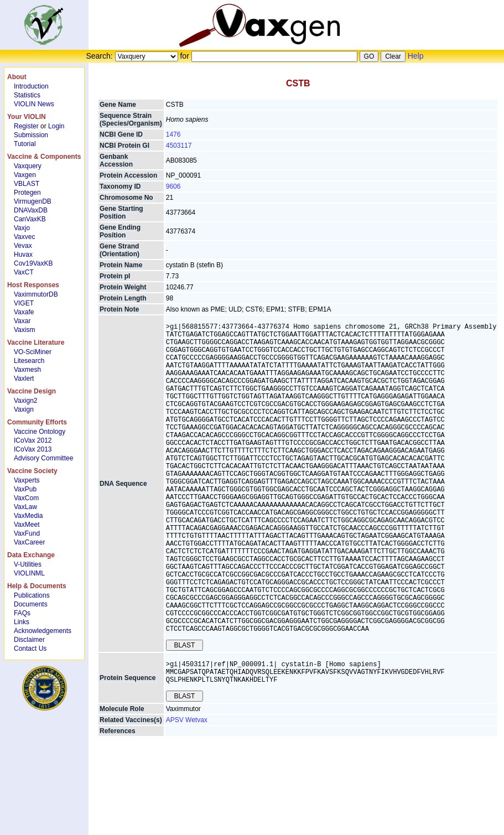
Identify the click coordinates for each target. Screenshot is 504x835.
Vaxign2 (25, 401)
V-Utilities (28, 564)
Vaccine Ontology (40, 432)
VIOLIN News (34, 104)
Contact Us (30, 649)
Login (56, 126)
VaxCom (26, 498)
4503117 (179, 146)
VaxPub (25, 489)
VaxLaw (25, 507)
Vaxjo (22, 228)
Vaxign (24, 409)
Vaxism (24, 330)
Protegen (27, 193)
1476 (173, 134)
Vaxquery (28, 166)
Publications (32, 595)
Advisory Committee (43, 458)
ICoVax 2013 (33, 449)
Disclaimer (29, 640)
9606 (173, 186)
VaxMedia (28, 516)
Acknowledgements (43, 631)
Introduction (31, 86)
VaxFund (27, 533)
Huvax (23, 255)
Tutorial (25, 144)
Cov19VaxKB (33, 263)
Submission (31, 135)
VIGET (24, 303)
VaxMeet (27, 525)
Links (22, 622)
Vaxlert (24, 378)
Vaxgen (25, 175)
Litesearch (29, 361)
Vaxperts (27, 480)
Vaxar (22, 321)
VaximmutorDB (36, 294)
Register (26, 126)
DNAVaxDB (31, 210)
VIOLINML (29, 573)
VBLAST (27, 184)
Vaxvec (24, 237)
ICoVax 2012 (33, 440)
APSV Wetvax (187, 791)
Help (416, 56)
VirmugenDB (33, 201)
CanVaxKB (30, 219)
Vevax (23, 246)
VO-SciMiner (33, 352)
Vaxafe (24, 312)
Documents (31, 604)
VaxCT (24, 272)
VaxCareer (29, 542)
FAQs (22, 613)
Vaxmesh (27, 370)
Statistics (27, 95)
